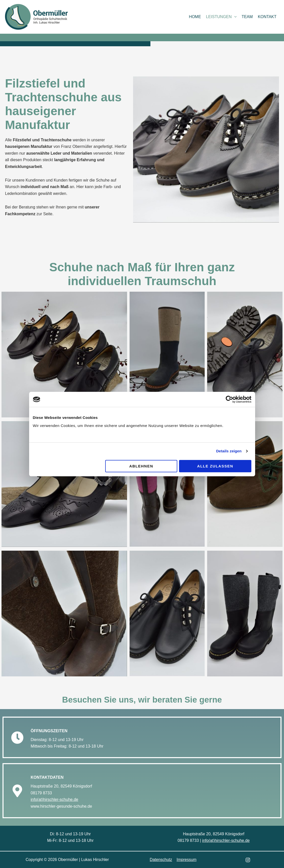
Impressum (186, 860)
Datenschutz (161, 860)
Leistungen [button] (221, 17)
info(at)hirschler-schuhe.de (54, 799)
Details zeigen (229, 451)
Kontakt (267, 17)
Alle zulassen (215, 466)
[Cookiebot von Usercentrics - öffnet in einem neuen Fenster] (229, 399)
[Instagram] (248, 860)
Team (247, 17)
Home (195, 17)
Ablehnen (141, 466)
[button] (234, 17)
